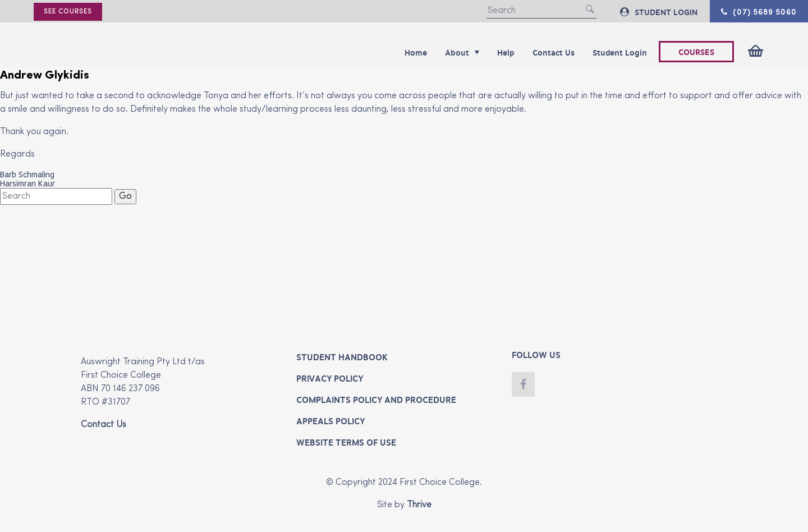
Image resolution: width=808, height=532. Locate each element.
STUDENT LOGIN (659, 12)
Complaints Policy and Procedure (376, 400)
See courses (68, 12)
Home (416, 53)
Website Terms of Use (346, 443)
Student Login (620, 53)
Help (506, 53)
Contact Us (554, 53)
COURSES (696, 52)
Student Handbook (342, 357)
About (462, 53)
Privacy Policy (330, 379)
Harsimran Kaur (27, 184)
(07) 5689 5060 (759, 11)
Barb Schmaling (27, 175)
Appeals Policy (330, 421)
